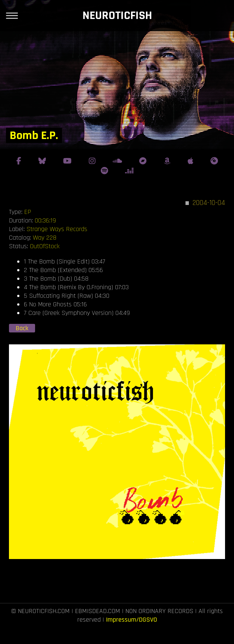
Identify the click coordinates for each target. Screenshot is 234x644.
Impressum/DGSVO (132, 620)
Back (22, 328)
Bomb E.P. (34, 135)
